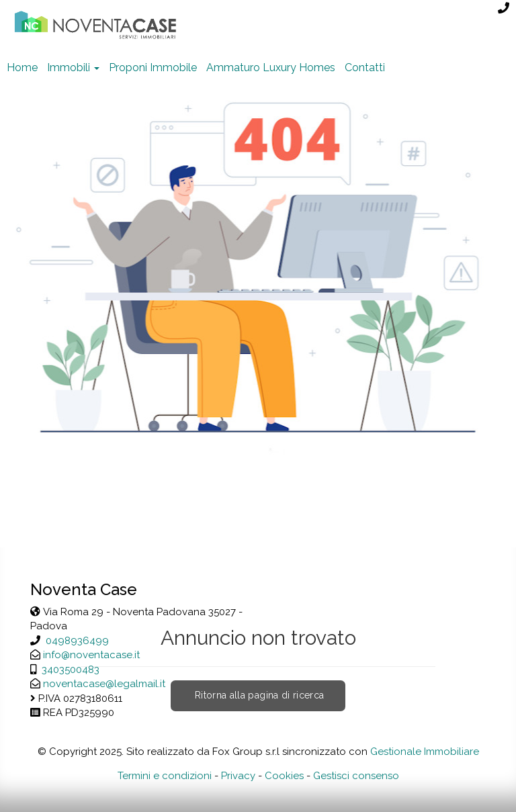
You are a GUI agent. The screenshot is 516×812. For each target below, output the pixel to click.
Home (22, 67)
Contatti (365, 67)
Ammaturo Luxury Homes (271, 67)
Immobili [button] (73, 67)
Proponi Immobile (153, 67)
